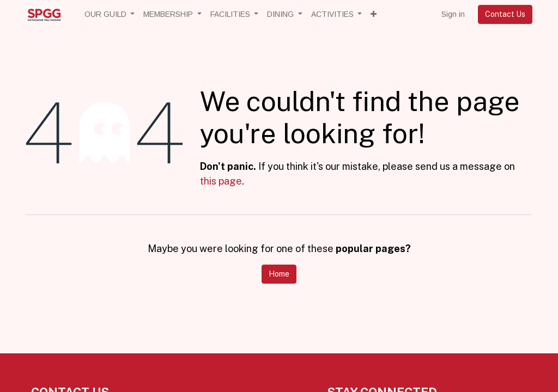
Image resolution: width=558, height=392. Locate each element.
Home (279, 274)
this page (221, 181)
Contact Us (505, 14)
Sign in (453, 14)
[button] (374, 14)
